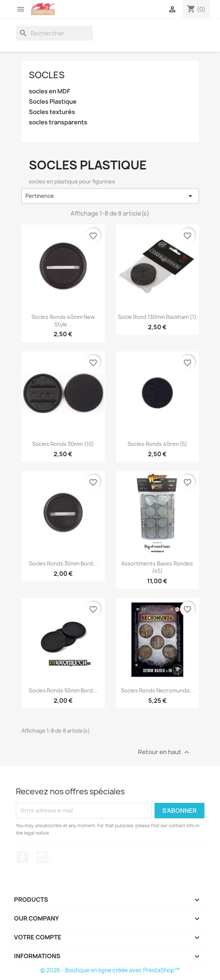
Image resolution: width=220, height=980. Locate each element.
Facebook (23, 857)
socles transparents (58, 122)
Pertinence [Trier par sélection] (110, 196)
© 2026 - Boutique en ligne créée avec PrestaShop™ (110, 970)
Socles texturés (52, 112)
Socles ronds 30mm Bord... (63, 563)
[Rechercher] (54, 33)
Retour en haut (165, 752)
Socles (47, 75)
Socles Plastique (53, 102)
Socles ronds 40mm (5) (157, 444)
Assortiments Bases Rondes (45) (157, 567)
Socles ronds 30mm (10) (63, 444)
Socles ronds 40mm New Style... (63, 321)
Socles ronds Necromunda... (157, 690)
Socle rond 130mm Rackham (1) (157, 317)
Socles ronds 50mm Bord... (63, 690)
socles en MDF (50, 91)
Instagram (43, 857)
